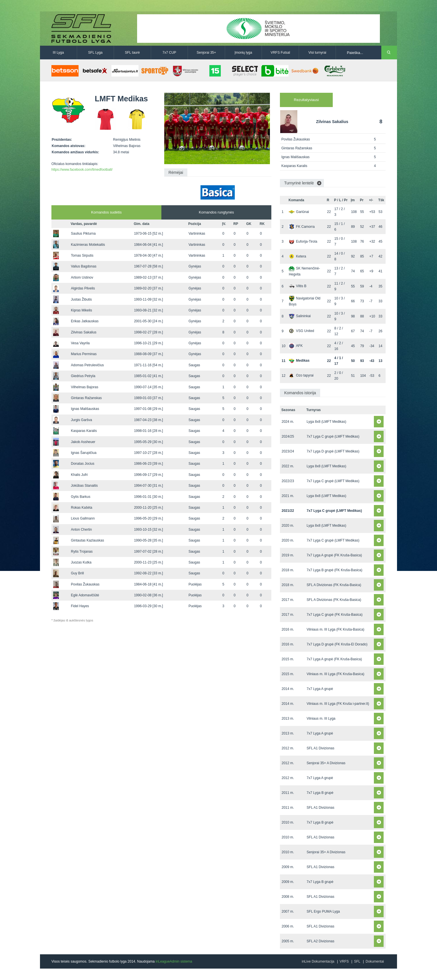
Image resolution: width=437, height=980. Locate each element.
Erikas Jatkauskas (85, 321)
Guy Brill (77, 573)
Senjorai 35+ (207, 53)
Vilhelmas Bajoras (85, 387)
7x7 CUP (169, 53)
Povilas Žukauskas (85, 584)
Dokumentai (375, 961)
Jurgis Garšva (81, 420)
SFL (357, 961)
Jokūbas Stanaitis (84, 486)
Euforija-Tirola (303, 242)
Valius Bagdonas (84, 266)
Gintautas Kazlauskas (87, 540)
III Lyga (58, 53)
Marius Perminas (84, 354)
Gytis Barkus (81, 497)
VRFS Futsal (280, 53)
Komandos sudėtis (106, 212)
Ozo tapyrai (301, 375)
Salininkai (300, 316)
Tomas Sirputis (82, 255)
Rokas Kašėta (82, 508)
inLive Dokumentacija (318, 961)
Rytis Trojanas (82, 552)
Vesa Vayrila (80, 343)
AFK (296, 346)
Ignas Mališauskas (85, 409)
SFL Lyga (95, 53)
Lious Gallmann (83, 518)
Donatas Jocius (83, 464)
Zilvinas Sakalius (84, 332)
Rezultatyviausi (306, 100)
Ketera (297, 256)
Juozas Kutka (81, 562)
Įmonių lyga (243, 53)
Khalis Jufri (79, 475)
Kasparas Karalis (84, 431)
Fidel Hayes (80, 606)
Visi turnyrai (317, 53)
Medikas (299, 361)
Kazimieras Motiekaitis (88, 245)
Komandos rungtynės (216, 212)
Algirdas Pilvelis (83, 288)
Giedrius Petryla (83, 376)
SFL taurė (132, 53)
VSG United (301, 331)
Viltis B (297, 286)
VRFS (344, 961)
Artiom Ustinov (82, 277)
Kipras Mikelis (81, 310)
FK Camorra (302, 227)
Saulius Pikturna (83, 234)
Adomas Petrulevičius (87, 365)
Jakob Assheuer (83, 442)
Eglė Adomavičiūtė (85, 595)
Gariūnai (299, 212)
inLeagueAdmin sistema (174, 961)
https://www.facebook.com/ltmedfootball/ (82, 170)
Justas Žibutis (81, 299)
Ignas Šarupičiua (84, 453)
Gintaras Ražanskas (86, 398)
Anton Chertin (81, 530)
